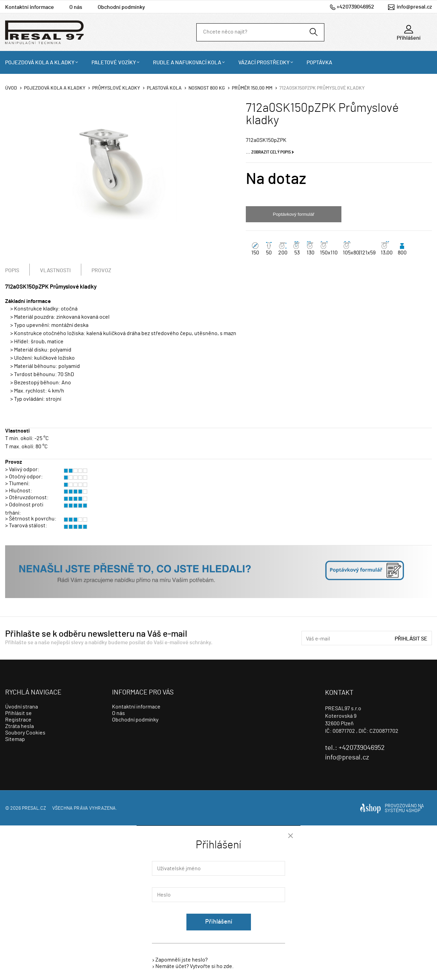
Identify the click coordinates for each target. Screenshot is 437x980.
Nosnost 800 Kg (207, 88)
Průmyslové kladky (116, 88)
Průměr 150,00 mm (252, 88)
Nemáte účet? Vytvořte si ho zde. (194, 966)
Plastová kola (164, 88)
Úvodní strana (22, 707)
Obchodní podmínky (121, 7)
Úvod (11, 88)
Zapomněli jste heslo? (181, 960)
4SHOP (414, 811)
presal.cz (34, 808)
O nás (76, 7)
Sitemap (15, 739)
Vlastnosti (55, 270)
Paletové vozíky (114, 63)
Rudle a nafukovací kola (187, 63)
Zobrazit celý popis (271, 152)
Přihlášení (219, 922)
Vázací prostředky (264, 63)
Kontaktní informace (30, 7)
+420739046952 (355, 7)
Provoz (101, 270)
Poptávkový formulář (293, 214)
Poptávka (319, 63)
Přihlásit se (411, 639)
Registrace (18, 720)
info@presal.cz (414, 7)
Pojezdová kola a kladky (40, 63)
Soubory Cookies (25, 733)
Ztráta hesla (19, 726)
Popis (12, 270)
